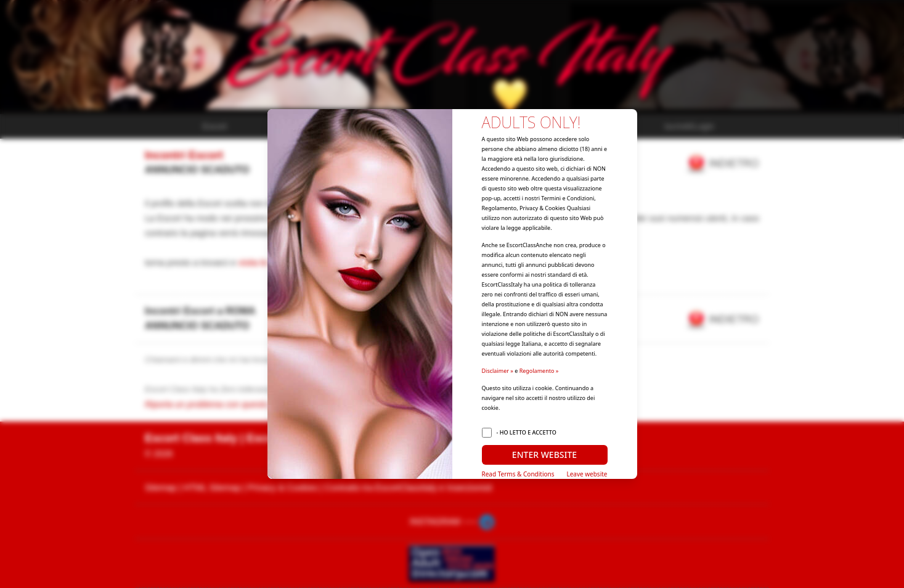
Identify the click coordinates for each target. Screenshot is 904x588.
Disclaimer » (498, 371)
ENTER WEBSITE (544, 455)
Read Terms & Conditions (518, 474)
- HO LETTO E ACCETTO (527, 432)
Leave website (587, 474)
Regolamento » (539, 371)
